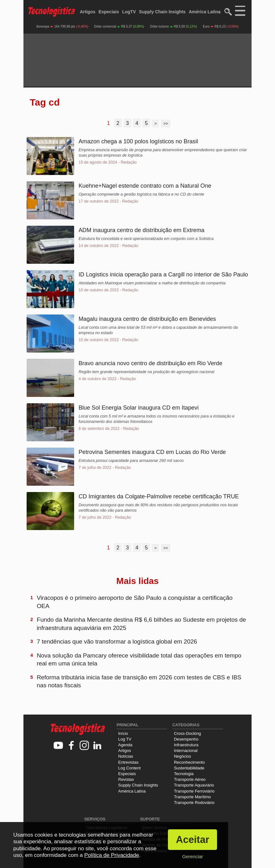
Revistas (126, 779)
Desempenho (186, 739)
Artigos (88, 12)
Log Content (129, 768)
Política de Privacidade (112, 855)
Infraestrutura (186, 745)
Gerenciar (193, 856)
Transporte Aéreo (190, 779)
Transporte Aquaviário (194, 785)
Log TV (125, 739)
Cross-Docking (187, 733)
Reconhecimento (189, 762)
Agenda (125, 745)
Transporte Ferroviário (194, 791)
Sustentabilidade (189, 768)
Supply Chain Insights (162, 12)
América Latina (205, 12)
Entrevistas (128, 762)
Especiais (109, 12)
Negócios (182, 756)
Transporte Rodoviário (194, 803)
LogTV (129, 12)
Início (123, 733)
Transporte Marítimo (192, 797)
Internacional (186, 751)
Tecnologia (184, 774)
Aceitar (192, 840)
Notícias (126, 756)
